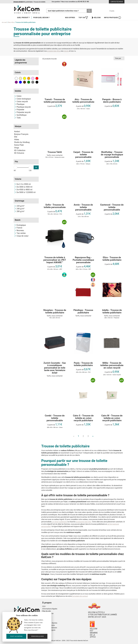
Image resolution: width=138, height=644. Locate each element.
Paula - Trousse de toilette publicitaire (83, 364)
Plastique (19, 104)
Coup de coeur (21, 236)
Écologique (20, 225)
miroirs (66, 51)
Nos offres (70, 18)
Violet (16, 82)
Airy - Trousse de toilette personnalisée (83, 101)
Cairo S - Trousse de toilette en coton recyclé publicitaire (83, 418)
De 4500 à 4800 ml (23, 190)
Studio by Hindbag (22, 142)
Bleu (20, 82)
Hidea (17, 140)
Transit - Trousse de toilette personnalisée (55, 101)
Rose (33, 78)
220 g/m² (19, 206)
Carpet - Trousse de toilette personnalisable (83, 155)
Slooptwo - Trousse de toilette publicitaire (55, 311)
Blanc (16, 78)
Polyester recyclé (22, 112)
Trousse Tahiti (55, 152)
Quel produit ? (23, 18)
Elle (16, 137)
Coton (18, 96)
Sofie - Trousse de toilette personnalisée (55, 206)
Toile (17, 118)
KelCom (96, 18)
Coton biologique (22, 99)
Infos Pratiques (112, 18)
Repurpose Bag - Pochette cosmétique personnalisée (83, 260)
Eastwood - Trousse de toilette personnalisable (112, 207)
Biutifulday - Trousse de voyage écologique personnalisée (112, 155)
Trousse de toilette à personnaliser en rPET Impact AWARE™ (55, 260)
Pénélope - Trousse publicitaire (83, 311)
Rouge (37, 78)
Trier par (119, 58)
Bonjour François (21, 134)
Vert (29, 82)
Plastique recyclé (22, 107)
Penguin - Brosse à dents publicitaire (112, 101)
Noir (37, 82)
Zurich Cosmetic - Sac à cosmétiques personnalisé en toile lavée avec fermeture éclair (55, 368)
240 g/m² (19, 209)
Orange (29, 78)
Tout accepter (16, 636)
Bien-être (11, 22)
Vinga (17, 148)
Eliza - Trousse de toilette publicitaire (112, 259)
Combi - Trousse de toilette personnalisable (55, 418)
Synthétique (20, 115)
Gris (33, 82)
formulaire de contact (80, 596)
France (18, 228)
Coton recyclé (21, 102)
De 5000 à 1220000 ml (25, 192)
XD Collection (20, 150)
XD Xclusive (19, 153)
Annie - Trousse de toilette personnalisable (83, 207)
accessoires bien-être (84, 522)
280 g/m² (19, 211)
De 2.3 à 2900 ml (22, 184)
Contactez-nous (117, 2)
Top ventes (20, 233)
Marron (25, 82)
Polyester (19, 110)
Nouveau (19, 230)
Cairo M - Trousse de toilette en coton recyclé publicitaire (112, 418)
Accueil (4, 22)
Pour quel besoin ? (41, 18)
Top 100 (83, 18)
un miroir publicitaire (60, 522)
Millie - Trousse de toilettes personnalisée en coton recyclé (112, 366)
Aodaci (17, 131)
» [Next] (93, 436)
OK (36, 167)
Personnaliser (38, 636)
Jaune (25, 78)
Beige (20, 78)
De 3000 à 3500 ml (23, 187)
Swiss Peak (19, 145)
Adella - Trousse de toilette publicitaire (112, 311)
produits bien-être (53, 51)
